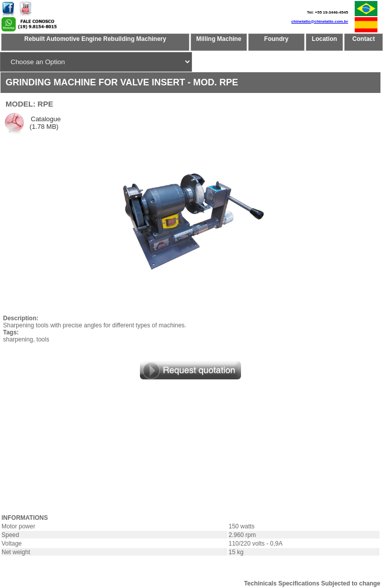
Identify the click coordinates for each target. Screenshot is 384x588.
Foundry (276, 39)
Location (324, 39)
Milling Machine (219, 39)
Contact (364, 39)
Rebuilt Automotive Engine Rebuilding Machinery (95, 39)
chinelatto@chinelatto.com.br (320, 21)
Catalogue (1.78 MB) (44, 123)
